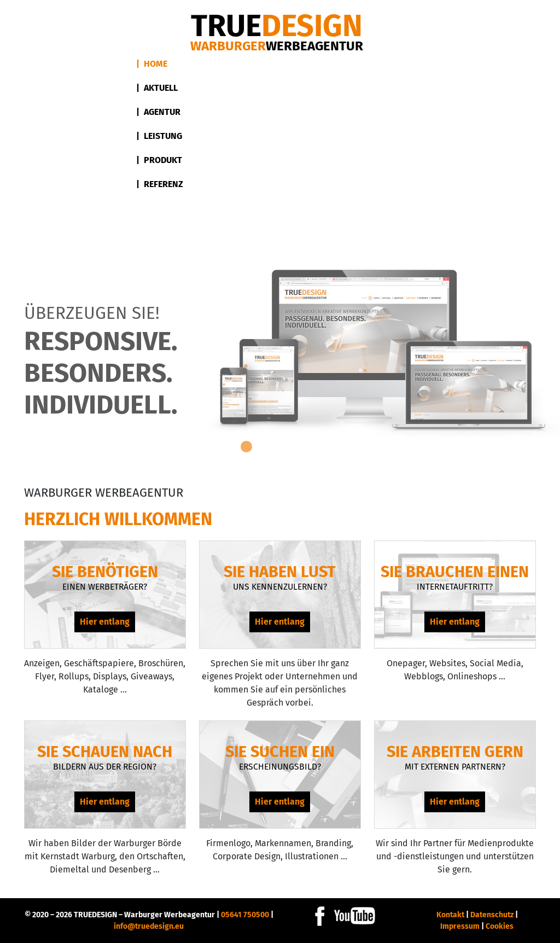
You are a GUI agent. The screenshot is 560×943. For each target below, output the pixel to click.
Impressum (460, 926)
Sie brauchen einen (455, 572)
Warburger (277, 46)
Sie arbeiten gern (455, 752)
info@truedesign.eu (149, 926)
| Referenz (160, 184)
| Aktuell (157, 88)
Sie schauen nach (105, 752)
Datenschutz (492, 915)
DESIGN (277, 26)
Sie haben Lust (280, 572)
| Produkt (159, 160)
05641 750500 (245, 915)
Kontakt (450, 915)
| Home (152, 64)
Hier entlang (105, 622)
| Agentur (158, 112)
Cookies (500, 926)
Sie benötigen (105, 572)
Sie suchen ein (280, 752)
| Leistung (159, 136)
